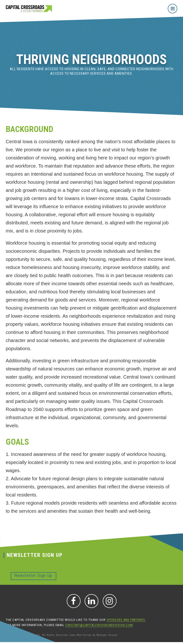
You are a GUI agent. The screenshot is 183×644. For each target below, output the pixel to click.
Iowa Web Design (81, 635)
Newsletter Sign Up (33, 575)
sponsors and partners (126, 620)
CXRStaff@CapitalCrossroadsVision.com (99, 625)
